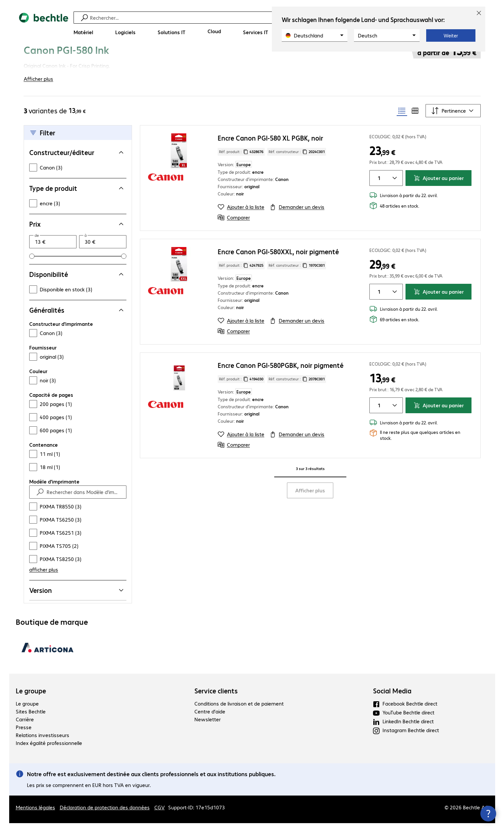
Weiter (451, 35)
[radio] (402, 120)
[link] (192, 58)
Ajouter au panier (438, 187)
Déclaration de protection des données (105, 816)
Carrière (25, 728)
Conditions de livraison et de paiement (239, 712)
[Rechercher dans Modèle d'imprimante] (84, 501)
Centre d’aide (210, 720)
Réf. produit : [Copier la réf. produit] (241, 161)
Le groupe (31, 700)
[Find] (40, 501)
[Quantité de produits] (378, 187)
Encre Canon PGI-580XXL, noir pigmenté (278, 260)
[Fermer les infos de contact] (488, 814)
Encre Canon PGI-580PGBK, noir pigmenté (281, 374)
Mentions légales (35, 816)
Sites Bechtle (31, 720)
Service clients (216, 700)
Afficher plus (310, 499)
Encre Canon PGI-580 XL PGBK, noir (270, 147)
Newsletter (208, 728)
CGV (160, 816)
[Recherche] (256, 18)
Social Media (392, 700)
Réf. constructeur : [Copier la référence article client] (297, 161)
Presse (24, 736)
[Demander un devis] (297, 216)
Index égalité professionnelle (49, 752)
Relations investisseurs (43, 744)
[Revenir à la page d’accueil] (44, 26)
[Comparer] (234, 226)
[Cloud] (214, 31)
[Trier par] (453, 120)
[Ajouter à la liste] (241, 216)
